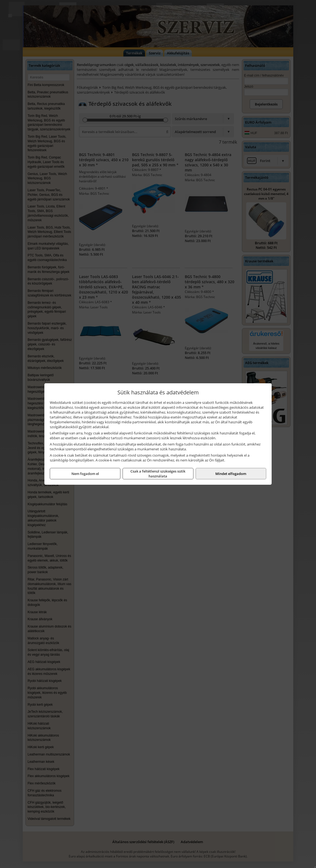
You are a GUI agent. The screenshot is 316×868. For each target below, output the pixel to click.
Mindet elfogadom (231, 474)
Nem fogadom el (85, 474)
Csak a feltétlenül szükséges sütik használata (158, 474)
